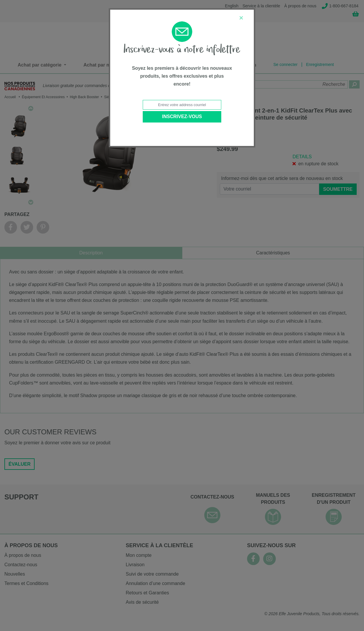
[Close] (241, 18)
